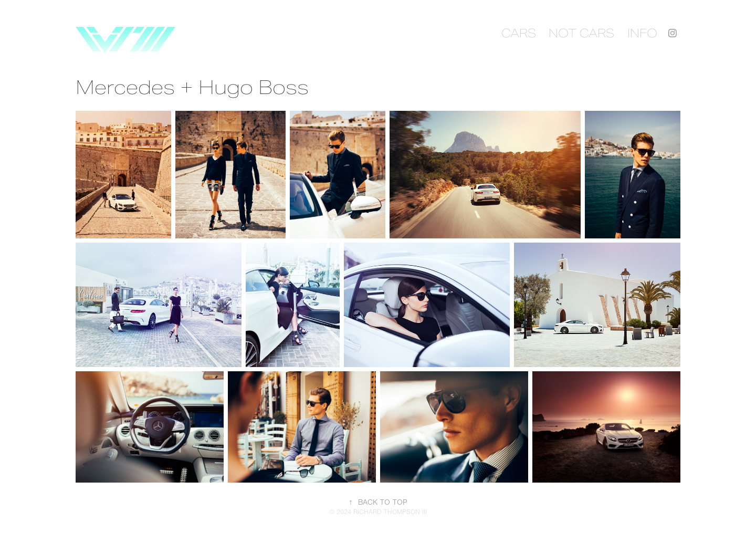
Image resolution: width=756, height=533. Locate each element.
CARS (519, 33)
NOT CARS (581, 33)
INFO (642, 33)
